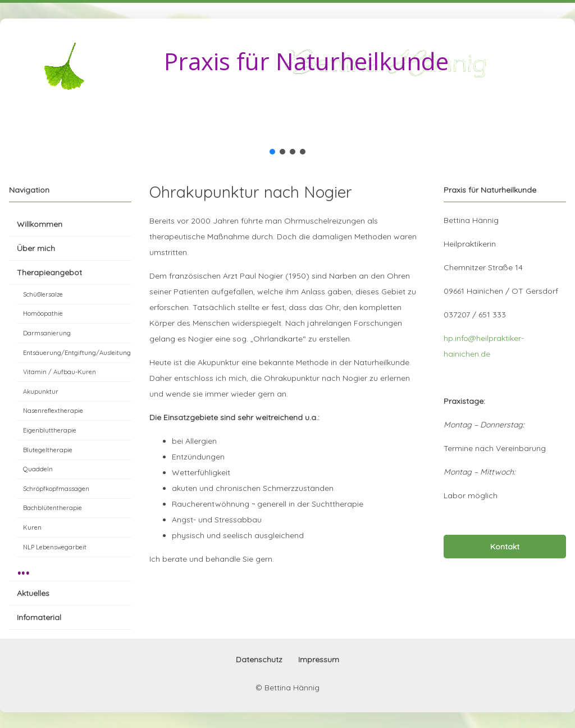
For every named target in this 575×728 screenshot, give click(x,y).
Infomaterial (39, 617)
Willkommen (40, 224)
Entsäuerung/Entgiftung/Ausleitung (77, 353)
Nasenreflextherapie (53, 411)
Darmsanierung (47, 333)
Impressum (319, 659)
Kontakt (505, 547)
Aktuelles (33, 593)
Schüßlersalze (43, 294)
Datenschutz (259, 659)
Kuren (32, 527)
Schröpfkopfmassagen (56, 489)
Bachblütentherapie (53, 508)
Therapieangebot (49, 272)
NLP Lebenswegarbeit (55, 547)
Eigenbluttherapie (50, 430)
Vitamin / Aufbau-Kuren (60, 372)
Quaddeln (38, 469)
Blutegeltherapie (48, 450)
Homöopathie (43, 313)
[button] (272, 152)
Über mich (36, 248)
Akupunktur (41, 392)
